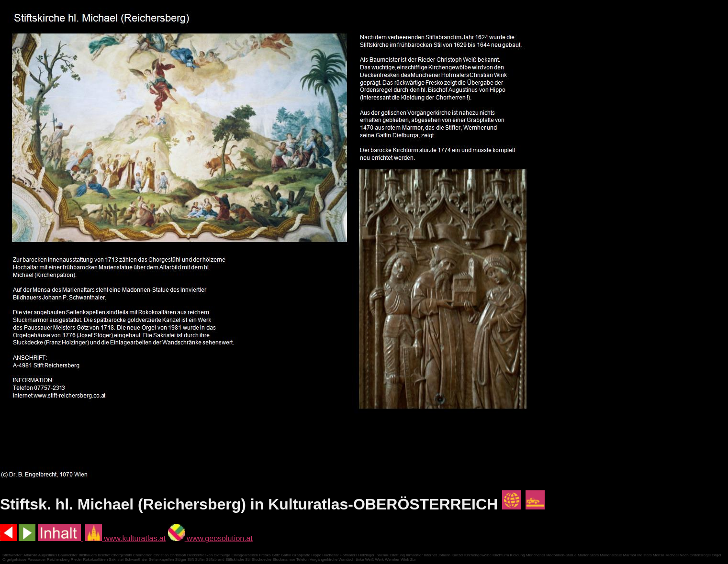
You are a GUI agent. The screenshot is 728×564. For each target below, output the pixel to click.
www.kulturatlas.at (125, 538)
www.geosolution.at (210, 538)
